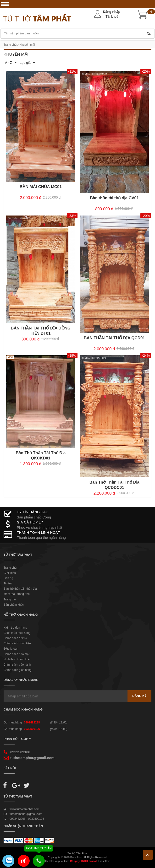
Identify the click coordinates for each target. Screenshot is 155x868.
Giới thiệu (10, 573)
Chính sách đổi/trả (15, 638)
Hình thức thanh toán (17, 659)
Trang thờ (10, 599)
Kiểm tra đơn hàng (15, 628)
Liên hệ (8, 578)
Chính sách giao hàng (18, 670)
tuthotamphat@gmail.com (32, 758)
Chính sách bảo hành (17, 665)
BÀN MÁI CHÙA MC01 (41, 187)
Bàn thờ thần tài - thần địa (20, 589)
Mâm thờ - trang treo (17, 594)
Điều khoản (11, 649)
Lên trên (148, 855)
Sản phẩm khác (14, 605)
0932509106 (32, 729)
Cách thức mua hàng (17, 633)
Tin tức (8, 583)
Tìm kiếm (149, 33)
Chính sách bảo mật (17, 654)
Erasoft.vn (104, 861)
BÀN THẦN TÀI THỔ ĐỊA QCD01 (114, 338)
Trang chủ (10, 45)
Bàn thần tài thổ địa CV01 (114, 198)
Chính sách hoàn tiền (17, 643)
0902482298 (32, 722)
